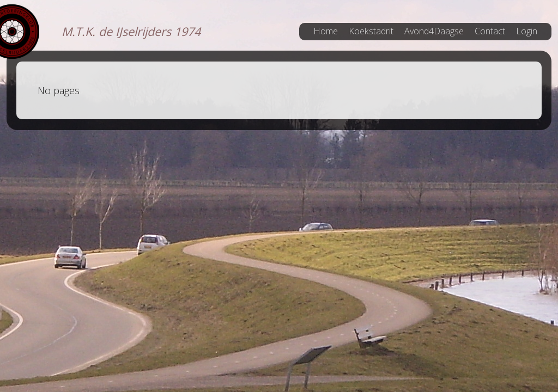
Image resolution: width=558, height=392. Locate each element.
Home (326, 31)
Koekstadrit (371, 31)
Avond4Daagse (434, 31)
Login (527, 31)
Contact (490, 31)
